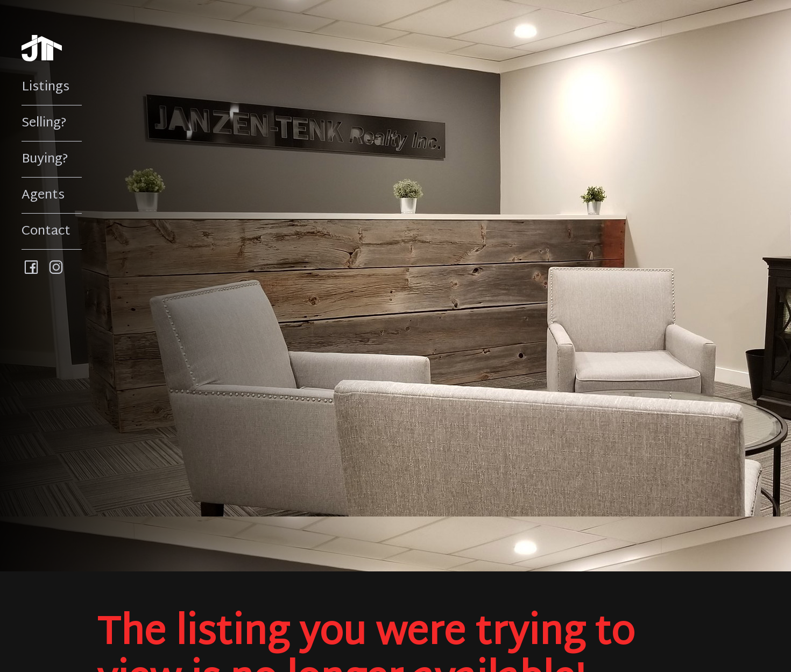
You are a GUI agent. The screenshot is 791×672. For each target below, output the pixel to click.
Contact (46, 231)
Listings (45, 87)
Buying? (45, 159)
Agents (43, 195)
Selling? (44, 123)
